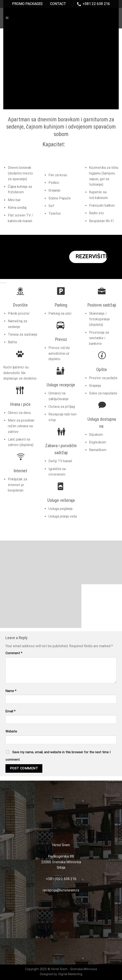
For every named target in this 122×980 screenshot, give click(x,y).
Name (11, 691)
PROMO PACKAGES (27, 4)
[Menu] (7, 18)
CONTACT (58, 4)
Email (10, 711)
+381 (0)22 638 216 (61, 879)
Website (11, 732)
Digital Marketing (70, 974)
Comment (14, 653)
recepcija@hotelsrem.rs (61, 890)
